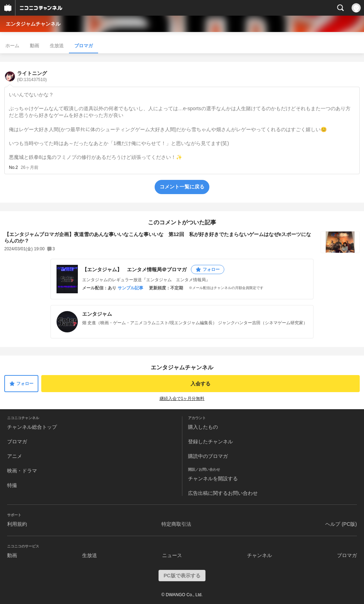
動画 (34, 46)
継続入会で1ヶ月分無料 (182, 399)
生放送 (57, 46)
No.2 (13, 167)
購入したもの (203, 427)
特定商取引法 (176, 524)
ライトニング (32, 76)
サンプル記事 (130, 288)
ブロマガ (84, 46)
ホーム (12, 46)
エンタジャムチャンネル (33, 24)
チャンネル (259, 555)
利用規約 (17, 524)
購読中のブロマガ (208, 456)
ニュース (172, 555)
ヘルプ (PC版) (341, 524)
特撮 (12, 485)
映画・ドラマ (22, 471)
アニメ (15, 456)
